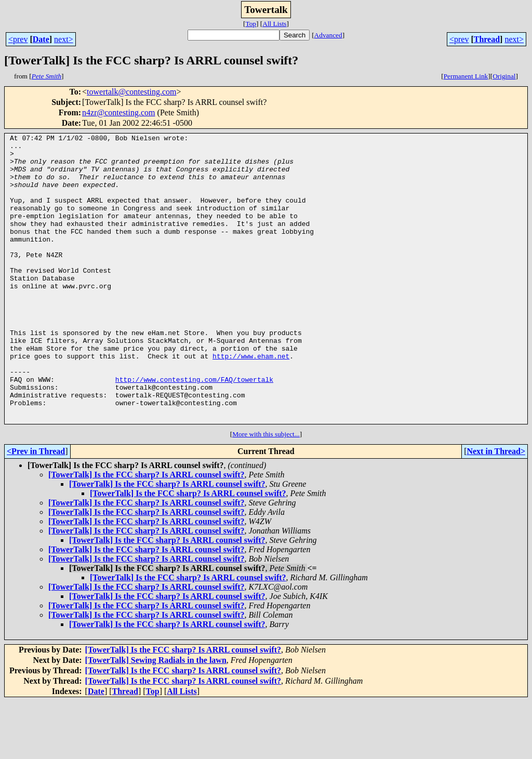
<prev (18, 39)
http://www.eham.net (251, 401)
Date (41, 39)
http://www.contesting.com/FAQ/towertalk (194, 429)
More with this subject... (266, 492)
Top (251, 24)
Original (504, 76)
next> (64, 39)
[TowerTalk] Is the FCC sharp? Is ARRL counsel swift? (147, 532)
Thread (487, 39)
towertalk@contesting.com (131, 92)
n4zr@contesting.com (118, 112)
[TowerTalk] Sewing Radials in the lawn (156, 718)
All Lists (274, 24)
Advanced (328, 35)
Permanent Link (466, 76)
